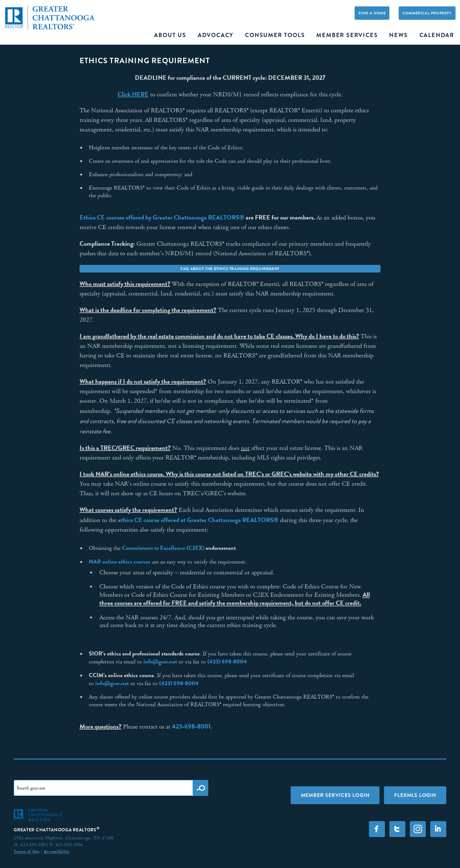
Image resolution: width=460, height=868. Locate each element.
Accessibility (57, 851)
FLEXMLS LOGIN (415, 795)
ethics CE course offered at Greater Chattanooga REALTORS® (198, 520)
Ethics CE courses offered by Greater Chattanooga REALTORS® (162, 217)
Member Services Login (335, 795)
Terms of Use (27, 851)
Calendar (437, 35)
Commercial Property (427, 13)
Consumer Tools (275, 35)
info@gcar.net (160, 662)
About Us (170, 35)
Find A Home (372, 13)
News (398, 35)
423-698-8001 (191, 726)
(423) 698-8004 (227, 662)
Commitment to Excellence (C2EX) (163, 548)
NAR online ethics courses (120, 562)
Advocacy (216, 35)
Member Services (347, 35)
